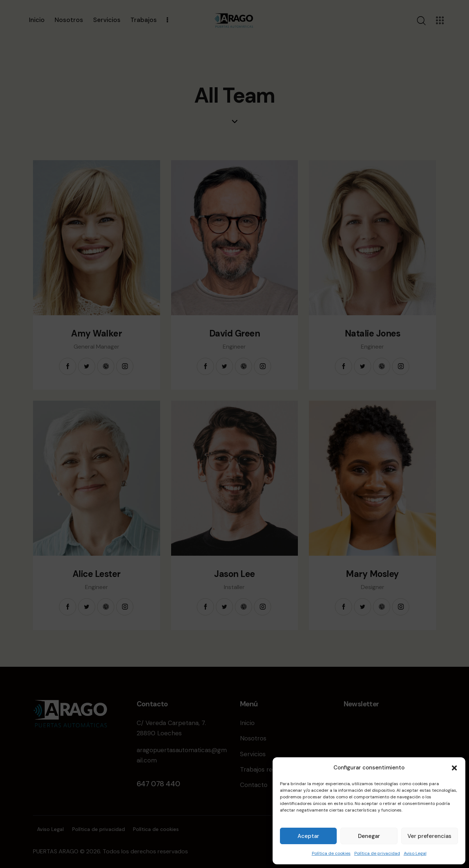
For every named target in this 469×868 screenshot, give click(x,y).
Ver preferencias (429, 836)
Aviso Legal (415, 853)
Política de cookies (331, 853)
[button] (454, 768)
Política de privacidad (377, 853)
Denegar (369, 836)
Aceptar (308, 836)
